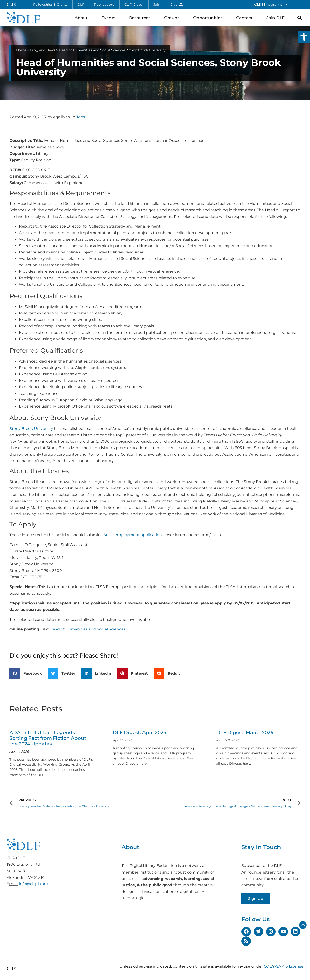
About (82, 18)
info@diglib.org (33, 884)
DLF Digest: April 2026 (139, 732)
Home (21, 50)
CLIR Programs (271, 5)
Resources (141, 18)
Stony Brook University (31, 429)
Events (110, 18)
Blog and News (43, 50)
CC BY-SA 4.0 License (284, 966)
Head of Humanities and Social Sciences (88, 629)
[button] (304, 37)
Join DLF (277, 18)
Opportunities (209, 18)
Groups (173, 18)
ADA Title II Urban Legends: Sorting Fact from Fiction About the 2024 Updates (48, 738)
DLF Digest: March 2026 (245, 732)
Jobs (81, 117)
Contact (246, 18)
